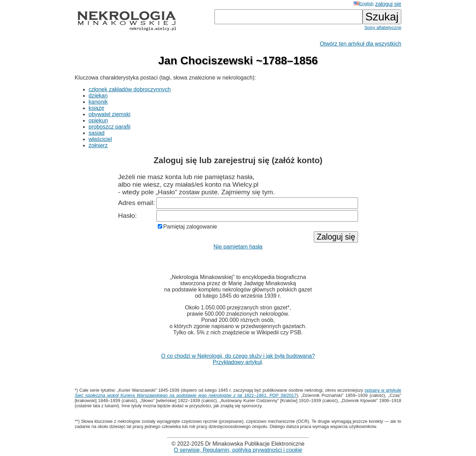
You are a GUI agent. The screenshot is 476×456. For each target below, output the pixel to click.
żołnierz (98, 145)
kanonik (98, 102)
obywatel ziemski (109, 114)
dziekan (98, 96)
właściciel (100, 139)
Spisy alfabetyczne (383, 27)
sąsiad (97, 133)
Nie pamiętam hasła (238, 247)
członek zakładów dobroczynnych (130, 89)
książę (96, 108)
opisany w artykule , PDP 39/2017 (238, 393)
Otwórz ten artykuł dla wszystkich (360, 44)
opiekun (98, 120)
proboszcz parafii (109, 127)
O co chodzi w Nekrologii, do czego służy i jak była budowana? (238, 356)
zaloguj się (388, 4)
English (364, 4)
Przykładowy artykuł (237, 362)
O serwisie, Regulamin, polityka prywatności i (238, 450)
